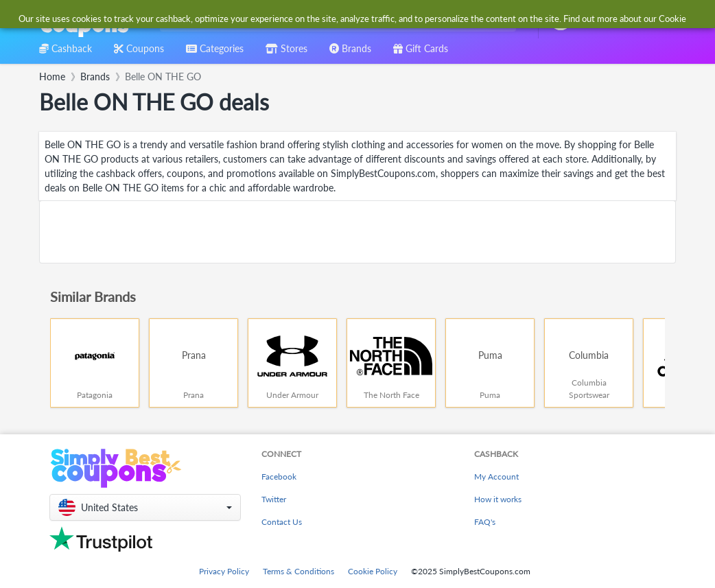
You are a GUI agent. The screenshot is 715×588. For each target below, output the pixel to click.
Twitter (274, 499)
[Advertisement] (357, 232)
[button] (145, 507)
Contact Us (282, 522)
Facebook (279, 477)
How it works (498, 499)
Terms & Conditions (298, 571)
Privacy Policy (224, 571)
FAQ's (485, 522)
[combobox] (335, 20)
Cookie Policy (373, 571)
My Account (496, 477)
